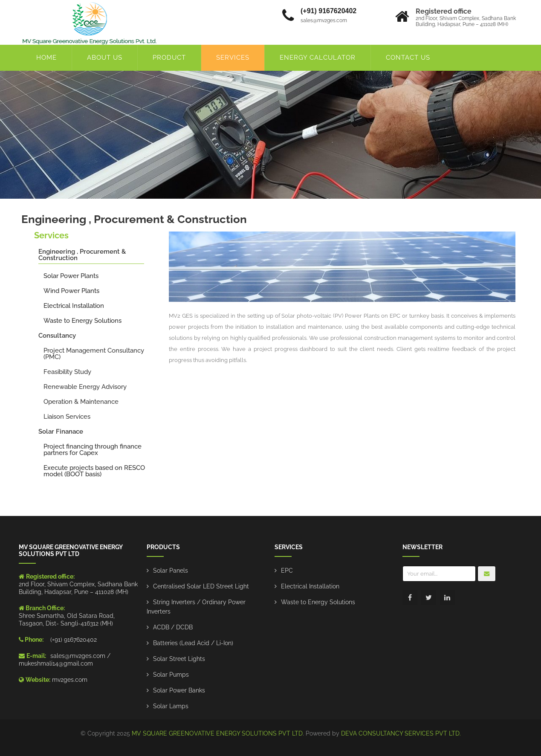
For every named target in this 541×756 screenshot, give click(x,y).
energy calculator (318, 58)
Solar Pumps (171, 675)
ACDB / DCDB (173, 627)
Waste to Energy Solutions (318, 602)
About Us (105, 58)
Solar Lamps (171, 706)
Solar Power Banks (179, 690)
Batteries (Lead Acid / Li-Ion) (193, 643)
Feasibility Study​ (67, 372)
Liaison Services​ (67, 417)
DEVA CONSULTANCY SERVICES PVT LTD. (401, 733)
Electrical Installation (310, 586)
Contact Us (408, 58)
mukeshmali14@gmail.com (56, 663)
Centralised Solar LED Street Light (201, 586)
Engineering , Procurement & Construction (82, 255)
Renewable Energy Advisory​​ (85, 387)
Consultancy (57, 336)
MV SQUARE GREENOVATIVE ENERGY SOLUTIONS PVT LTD (217, 733)
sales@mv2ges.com (78, 656)
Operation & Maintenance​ (81, 402)
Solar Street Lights (179, 659)
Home (46, 58)
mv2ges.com (70, 680)
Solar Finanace (61, 432)
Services (233, 58)
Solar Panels (171, 571)
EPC (287, 571)
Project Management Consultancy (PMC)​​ (94, 354)
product (169, 58)
